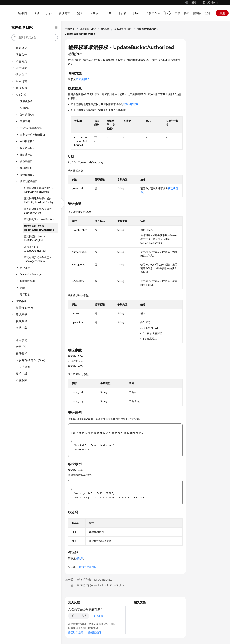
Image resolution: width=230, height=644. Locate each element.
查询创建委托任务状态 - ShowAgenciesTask (38, 259)
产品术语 (22, 347)
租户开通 (25, 268)
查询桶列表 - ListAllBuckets (39, 219)
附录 (22, 288)
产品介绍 (22, 61)
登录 (208, 13)
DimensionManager (31, 274)
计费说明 (22, 68)
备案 (187, 13)
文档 (178, 13)
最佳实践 (22, 88)
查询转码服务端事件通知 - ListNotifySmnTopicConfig (39, 200)
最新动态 (22, 48)
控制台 (197, 13)
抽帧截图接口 (27, 175)
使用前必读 (26, 101)
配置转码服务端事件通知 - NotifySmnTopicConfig (39, 190)
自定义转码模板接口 (31, 128)
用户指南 (22, 81)
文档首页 (70, 29)
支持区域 (22, 374)
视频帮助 (22, 321)
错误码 (79, 558)
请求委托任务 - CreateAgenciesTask (35, 249)
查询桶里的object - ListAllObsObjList (35, 238)
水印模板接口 (27, 141)
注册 (222, 13)
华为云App (212, 3)
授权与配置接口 (29, 181)
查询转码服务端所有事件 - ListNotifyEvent (39, 211)
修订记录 (25, 294)
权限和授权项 (27, 281)
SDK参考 (21, 301)
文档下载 (22, 328)
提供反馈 (98, 616)
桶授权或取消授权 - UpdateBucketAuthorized (39, 228)
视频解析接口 (27, 168)
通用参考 (22, 340)
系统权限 (22, 380)
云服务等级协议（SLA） (31, 360)
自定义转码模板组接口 (32, 135)
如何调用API (27, 115)
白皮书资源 (23, 367)
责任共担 (22, 353)
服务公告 (22, 55)
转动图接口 (26, 161)
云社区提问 (95, 633)
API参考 (21, 95)
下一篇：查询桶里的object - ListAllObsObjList (95, 585)
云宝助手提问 (76, 633)
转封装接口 (26, 155)
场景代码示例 (24, 308)
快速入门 (22, 75)
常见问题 (22, 314)
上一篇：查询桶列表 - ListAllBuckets (88, 580)
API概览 (24, 108)
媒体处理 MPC (88, 29)
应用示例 (25, 121)
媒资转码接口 (27, 148)
